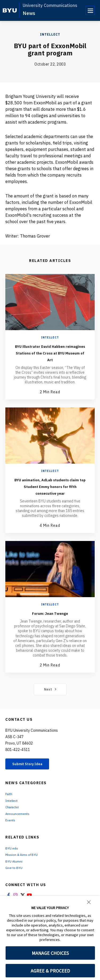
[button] (89, 902)
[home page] (10, 10)
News (29, 13)
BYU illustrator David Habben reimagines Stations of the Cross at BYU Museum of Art (50, 356)
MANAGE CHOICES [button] (50, 953)
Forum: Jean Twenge (50, 626)
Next (50, 703)
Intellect (50, 34)
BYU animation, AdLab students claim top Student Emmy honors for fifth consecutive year (50, 496)
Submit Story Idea (33, 778)
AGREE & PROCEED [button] (50, 971)
